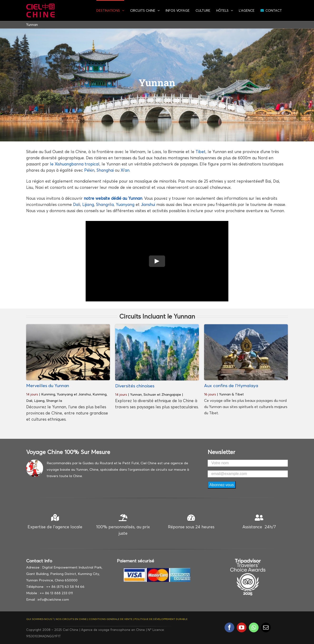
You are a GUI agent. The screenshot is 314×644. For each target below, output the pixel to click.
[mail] (266, 627)
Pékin (89, 170)
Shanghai (105, 170)
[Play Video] (157, 261)
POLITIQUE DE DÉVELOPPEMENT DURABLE (161, 619)
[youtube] (242, 627)
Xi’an (125, 170)
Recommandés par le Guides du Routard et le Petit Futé (93, 463)
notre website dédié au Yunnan (113, 198)
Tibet (201, 152)
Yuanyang (125, 204)
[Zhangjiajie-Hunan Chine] (157, 326)
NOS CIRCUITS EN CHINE (71, 619)
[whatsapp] (254, 627)
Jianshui (148, 204)
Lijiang (88, 204)
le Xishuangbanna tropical (75, 164)
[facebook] (229, 627)
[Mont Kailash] (246, 326)
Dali (77, 204)
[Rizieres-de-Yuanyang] (68, 326)
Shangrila (105, 204)
